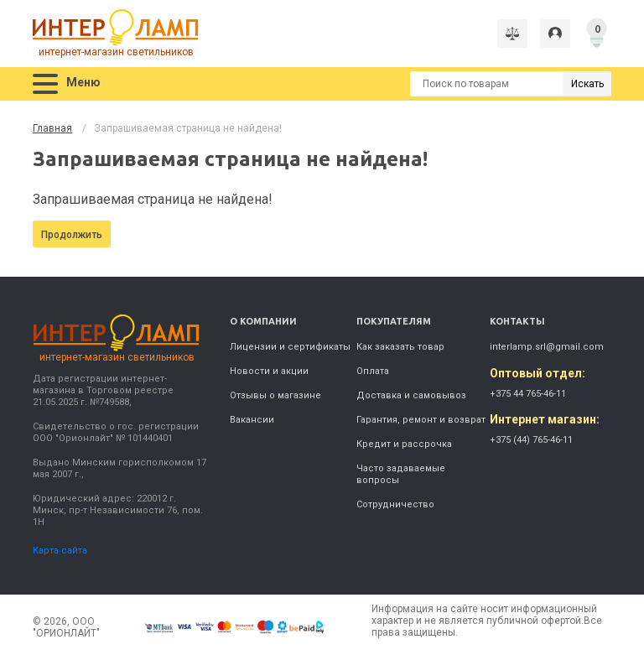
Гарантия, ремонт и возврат (421, 420)
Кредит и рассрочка (404, 444)
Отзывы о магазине (275, 395)
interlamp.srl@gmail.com (547, 347)
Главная (52, 128)
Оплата (373, 371)
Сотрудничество (395, 504)
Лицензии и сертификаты (290, 347)
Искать (587, 84)
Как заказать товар (400, 347)
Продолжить (72, 235)
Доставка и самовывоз (411, 395)
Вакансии (252, 420)
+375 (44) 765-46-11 (531, 440)
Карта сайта (60, 551)
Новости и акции (269, 371)
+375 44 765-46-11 (528, 394)
